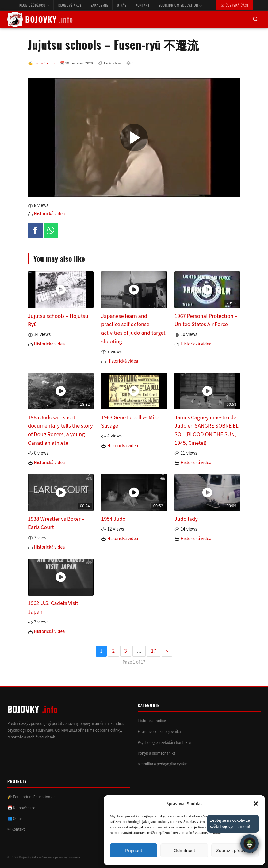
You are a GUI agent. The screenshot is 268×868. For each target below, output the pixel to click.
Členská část (235, 5)
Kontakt (143, 5)
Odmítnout (184, 850)
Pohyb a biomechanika (157, 753)
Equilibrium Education (180, 5)
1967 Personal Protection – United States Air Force (206, 320)
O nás (122, 5)
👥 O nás (15, 819)
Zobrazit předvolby (235, 850)
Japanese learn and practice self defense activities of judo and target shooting (133, 329)
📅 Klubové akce (21, 808)
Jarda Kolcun (44, 63)
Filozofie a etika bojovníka (159, 732)
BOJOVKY (40, 19)
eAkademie (99, 5)
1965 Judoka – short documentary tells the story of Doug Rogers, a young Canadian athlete (60, 430)
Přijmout (134, 850)
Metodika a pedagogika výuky (162, 764)
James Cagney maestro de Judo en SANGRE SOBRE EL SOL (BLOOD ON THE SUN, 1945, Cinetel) (207, 430)
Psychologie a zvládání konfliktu (164, 743)
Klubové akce (70, 5)
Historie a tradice (152, 721)
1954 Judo (113, 519)
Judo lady (186, 519)
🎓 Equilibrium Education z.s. (32, 797)
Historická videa (50, 214)
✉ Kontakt (16, 829)
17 (154, 651)
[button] (256, 804)
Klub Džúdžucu (34, 5)
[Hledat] (255, 19)
